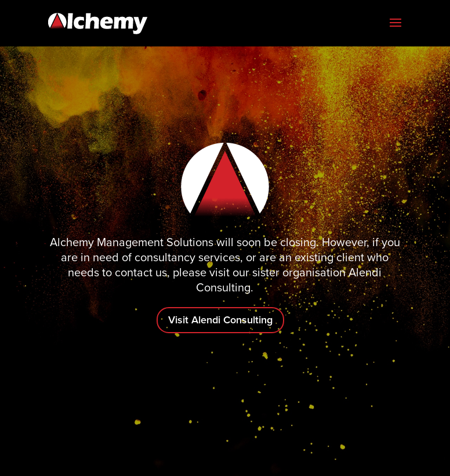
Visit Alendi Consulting (220, 320)
